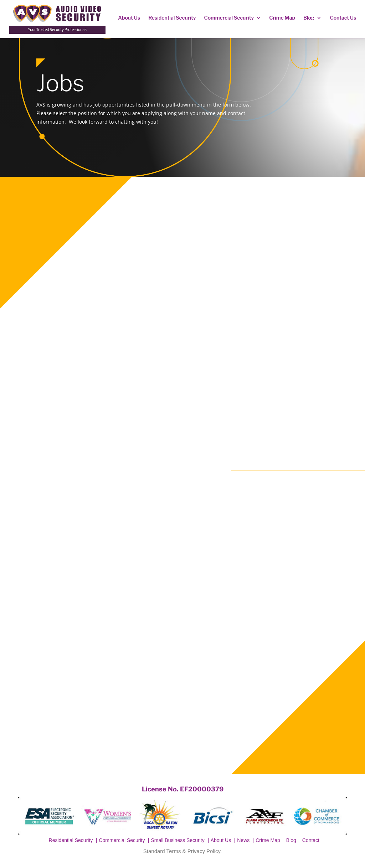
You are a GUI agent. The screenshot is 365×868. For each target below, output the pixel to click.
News (243, 840)
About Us (129, 18)
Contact (311, 840)
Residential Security (172, 18)
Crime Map (282, 18)
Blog (309, 18)
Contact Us (343, 18)
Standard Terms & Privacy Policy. (182, 851)
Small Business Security (178, 840)
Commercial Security (229, 18)
